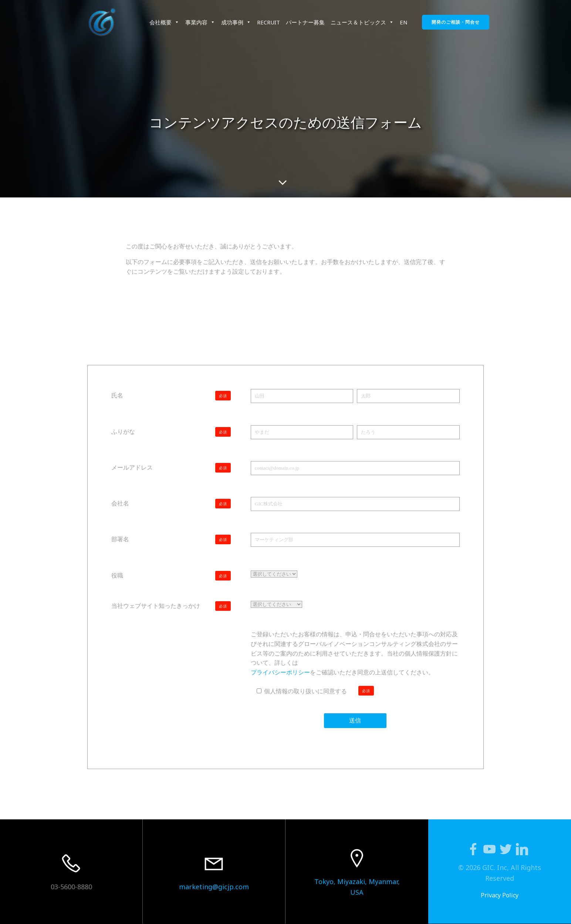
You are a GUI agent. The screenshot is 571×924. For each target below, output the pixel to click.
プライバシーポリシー (280, 672)
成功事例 (236, 22)
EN (404, 22)
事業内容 (200, 22)
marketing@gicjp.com (214, 887)
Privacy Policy (500, 895)
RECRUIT (268, 22)
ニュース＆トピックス (362, 22)
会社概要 (164, 22)
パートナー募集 (305, 22)
